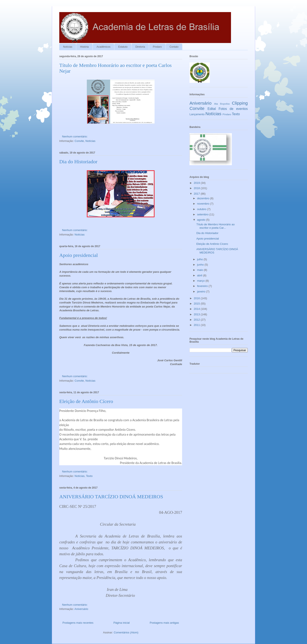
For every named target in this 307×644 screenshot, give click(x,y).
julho (200, 259)
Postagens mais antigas (164, 623)
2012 (197, 320)
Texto (89, 476)
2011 (197, 325)
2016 (197, 298)
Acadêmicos (103, 47)
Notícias (68, 47)
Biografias (225, 104)
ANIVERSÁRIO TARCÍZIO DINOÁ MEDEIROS (111, 497)
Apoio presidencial (79, 255)
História (84, 47)
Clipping (240, 103)
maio (201, 270)
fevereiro (203, 286)
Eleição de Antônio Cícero (86, 401)
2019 (197, 183)
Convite (79, 141)
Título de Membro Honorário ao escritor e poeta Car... (215, 226)
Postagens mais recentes (78, 623)
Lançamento (197, 114)
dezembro (204, 198)
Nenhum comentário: (75, 136)
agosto (202, 220)
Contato (174, 47)
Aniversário (81, 609)
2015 (197, 304)
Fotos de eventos (233, 109)
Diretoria (140, 47)
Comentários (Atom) (126, 632)
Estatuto (123, 47)
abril (200, 275)
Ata (216, 104)
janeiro (202, 292)
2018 (197, 188)
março (201, 281)
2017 (197, 194)
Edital (212, 109)
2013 (197, 314)
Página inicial (122, 623)
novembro (204, 204)
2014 (197, 309)
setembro (203, 214)
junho (201, 265)
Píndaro (157, 47)
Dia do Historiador (78, 162)
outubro (202, 209)
